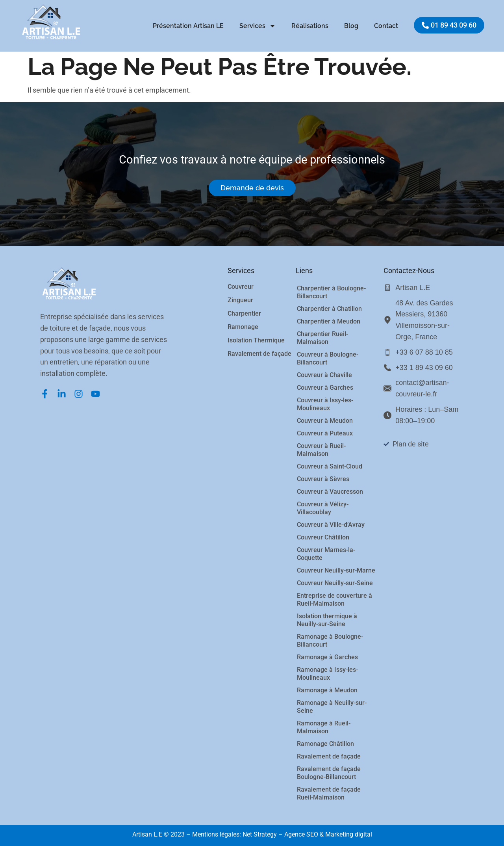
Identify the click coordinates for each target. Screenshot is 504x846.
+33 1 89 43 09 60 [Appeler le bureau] (424, 368)
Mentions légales (217, 834)
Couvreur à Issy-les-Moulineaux (325, 404)
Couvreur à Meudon (325, 421)
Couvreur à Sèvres (323, 479)
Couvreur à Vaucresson (330, 492)
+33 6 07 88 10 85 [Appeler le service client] (424, 352)
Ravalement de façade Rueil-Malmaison (329, 793)
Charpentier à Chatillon (329, 309)
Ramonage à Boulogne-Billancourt (330, 641)
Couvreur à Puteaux (325, 433)
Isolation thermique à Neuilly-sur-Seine (327, 620)
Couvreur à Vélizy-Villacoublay (323, 508)
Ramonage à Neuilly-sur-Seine (332, 707)
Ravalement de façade (329, 756)
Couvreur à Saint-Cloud (330, 466)
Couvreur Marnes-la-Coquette (326, 554)
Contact (386, 26)
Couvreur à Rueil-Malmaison (321, 450)
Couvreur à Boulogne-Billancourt (328, 358)
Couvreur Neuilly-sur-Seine (335, 583)
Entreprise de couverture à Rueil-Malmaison (334, 600)
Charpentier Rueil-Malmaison (322, 338)
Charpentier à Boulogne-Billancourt (331, 292)
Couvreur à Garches (325, 388)
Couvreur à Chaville (324, 375)
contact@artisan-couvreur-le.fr (422, 388)
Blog (351, 26)
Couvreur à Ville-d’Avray (331, 525)
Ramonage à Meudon (327, 690)
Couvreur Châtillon (323, 537)
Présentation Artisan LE (188, 26)
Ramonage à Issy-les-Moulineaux (327, 674)
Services (258, 26)
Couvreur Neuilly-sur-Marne (336, 570)
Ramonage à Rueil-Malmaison (324, 727)
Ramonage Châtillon (325, 744)
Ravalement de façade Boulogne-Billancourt (329, 773)
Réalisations (310, 26)
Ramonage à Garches (327, 657)
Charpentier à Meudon (329, 321)
